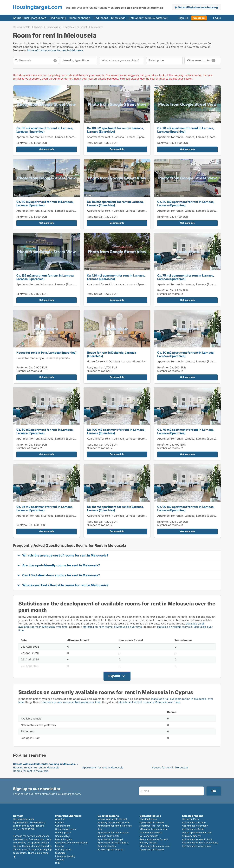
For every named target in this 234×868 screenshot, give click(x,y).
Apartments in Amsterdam (196, 846)
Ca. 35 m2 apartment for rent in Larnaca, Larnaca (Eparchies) (45, 509)
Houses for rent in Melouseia (170, 767)
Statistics (60, 853)
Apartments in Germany (195, 826)
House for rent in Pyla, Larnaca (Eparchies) (46, 353)
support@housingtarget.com (29, 826)
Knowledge (118, 18)
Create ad (199, 18)
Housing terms (63, 849)
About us (60, 819)
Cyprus (38, 27)
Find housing (58, 18)
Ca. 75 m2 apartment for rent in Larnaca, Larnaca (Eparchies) (186, 277)
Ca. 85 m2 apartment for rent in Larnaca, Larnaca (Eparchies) (45, 130)
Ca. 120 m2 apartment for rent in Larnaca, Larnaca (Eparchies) (116, 277)
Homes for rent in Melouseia (31, 771)
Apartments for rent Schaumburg (200, 843)
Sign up (183, 18)
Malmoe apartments (108, 836)
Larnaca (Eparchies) (76, 27)
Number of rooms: (169, 294)
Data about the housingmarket (148, 18)
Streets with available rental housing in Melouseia (44, 764)
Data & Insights (64, 839)
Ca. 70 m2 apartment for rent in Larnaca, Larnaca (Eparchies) (186, 130)
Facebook (15, 857)
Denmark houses (107, 846)
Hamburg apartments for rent (114, 822)
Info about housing (65, 856)
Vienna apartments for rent (112, 819)
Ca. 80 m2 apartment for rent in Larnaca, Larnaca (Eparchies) (115, 130)
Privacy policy (63, 832)
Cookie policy (63, 836)
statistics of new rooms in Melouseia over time (71, 702)
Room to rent (54, 27)
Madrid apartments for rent (155, 846)
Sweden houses (148, 819)
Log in (217, 18)
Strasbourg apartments (110, 849)
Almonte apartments (151, 832)
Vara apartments (149, 836)
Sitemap (60, 859)
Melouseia (97, 27)
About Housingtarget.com (30, 18)
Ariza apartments (191, 836)
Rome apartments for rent (154, 839)
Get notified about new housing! (198, 7)
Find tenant (101, 18)
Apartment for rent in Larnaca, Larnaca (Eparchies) (48, 137)
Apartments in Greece (152, 822)
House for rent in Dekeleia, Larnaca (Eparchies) (112, 354)
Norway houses (148, 843)
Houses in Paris (190, 819)
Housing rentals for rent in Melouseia (36, 767)
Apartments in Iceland (152, 849)
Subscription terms (66, 829)
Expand (114, 676)
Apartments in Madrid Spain (113, 843)
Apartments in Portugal (110, 839)
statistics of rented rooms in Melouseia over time (149, 702)
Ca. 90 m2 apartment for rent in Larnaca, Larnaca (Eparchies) (186, 509)
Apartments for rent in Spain (113, 832)
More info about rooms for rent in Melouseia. (56, 50)
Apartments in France (194, 822)
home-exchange (80, 18)
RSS (58, 863)
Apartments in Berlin (193, 829)
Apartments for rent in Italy (155, 826)
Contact (60, 822)
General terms (63, 826)
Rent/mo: (23, 143)
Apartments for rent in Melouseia (103, 767)
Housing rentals (21, 27)
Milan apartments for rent (154, 829)
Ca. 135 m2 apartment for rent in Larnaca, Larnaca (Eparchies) (45, 277)
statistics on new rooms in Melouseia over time (112, 627)
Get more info (47, 149)
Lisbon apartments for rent (197, 832)
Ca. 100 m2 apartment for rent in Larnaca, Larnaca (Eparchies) (116, 431)
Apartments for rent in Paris (197, 839)
